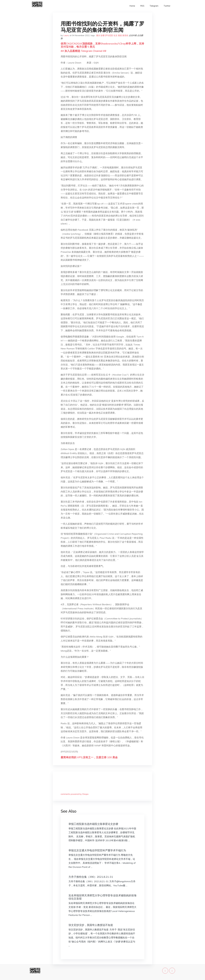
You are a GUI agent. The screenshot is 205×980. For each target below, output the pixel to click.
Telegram (154, 6)
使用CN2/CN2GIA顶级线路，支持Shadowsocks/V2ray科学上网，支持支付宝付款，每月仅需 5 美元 (102, 45)
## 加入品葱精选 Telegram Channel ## (83, 51)
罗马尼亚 (109, 35)
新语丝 (125, 35)
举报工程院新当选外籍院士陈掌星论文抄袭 (93, 824)
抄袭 (103, 35)
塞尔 (98, 35)
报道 (120, 35)
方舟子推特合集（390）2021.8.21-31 (91, 877)
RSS (142, 6)
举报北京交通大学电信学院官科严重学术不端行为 (97, 850)
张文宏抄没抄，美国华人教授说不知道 (91, 925)
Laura (66, 35)
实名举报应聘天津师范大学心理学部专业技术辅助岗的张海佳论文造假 (102, 897)
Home (132, 6)
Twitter (167, 6)
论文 (115, 35)
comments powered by (75, 794)
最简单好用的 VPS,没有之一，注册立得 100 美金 (89, 757)
